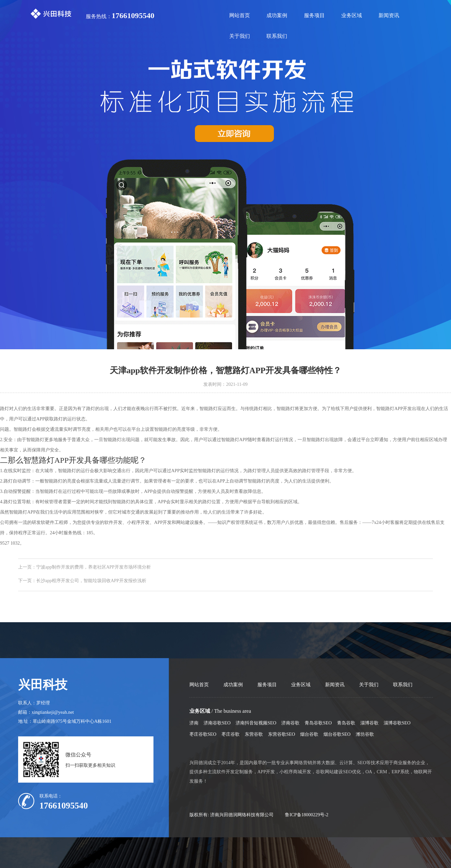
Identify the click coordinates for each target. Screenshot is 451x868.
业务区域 (352, 15)
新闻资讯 (389, 15)
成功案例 (277, 15)
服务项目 (314, 15)
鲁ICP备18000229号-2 (307, 815)
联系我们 (277, 36)
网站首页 (240, 15)
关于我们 (240, 36)
